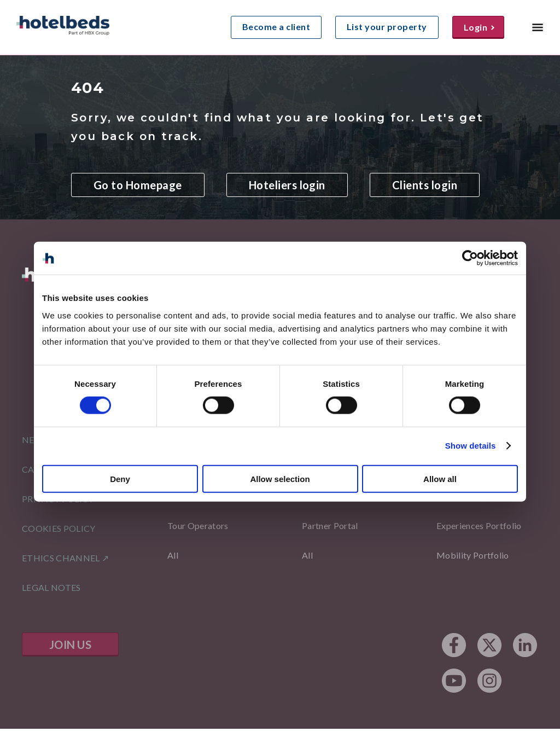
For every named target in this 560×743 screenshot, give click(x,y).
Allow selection (280, 478)
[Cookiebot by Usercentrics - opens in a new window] (470, 258)
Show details (471, 446)
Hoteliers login (287, 185)
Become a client (276, 27)
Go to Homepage (138, 185)
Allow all (440, 478)
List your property (387, 27)
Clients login (425, 185)
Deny (120, 478)
